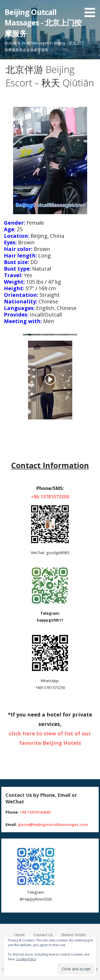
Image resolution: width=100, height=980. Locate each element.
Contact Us (43, 935)
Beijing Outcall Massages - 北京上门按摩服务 (43, 23)
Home (20, 935)
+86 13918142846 (35, 812)
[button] (92, 9)
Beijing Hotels (74, 935)
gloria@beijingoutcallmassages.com (53, 824)
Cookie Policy (26, 959)
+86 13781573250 (50, 497)
